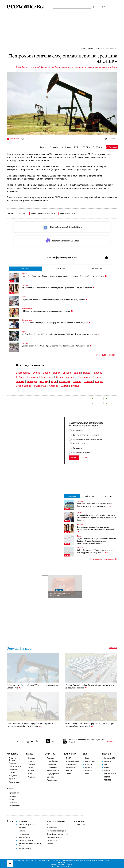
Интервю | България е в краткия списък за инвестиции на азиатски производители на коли (64, 276)
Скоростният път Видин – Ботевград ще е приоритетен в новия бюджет (56, 323)
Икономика (12, 754)
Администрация (53, 780)
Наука (87, 758)
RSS (50, 741)
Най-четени (61, 269)
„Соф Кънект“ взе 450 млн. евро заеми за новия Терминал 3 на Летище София (57, 346)
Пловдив (32, 381)
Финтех (24, 297)
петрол (23, 213)
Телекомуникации (73, 761)
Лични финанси (53, 761)
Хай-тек (69, 771)
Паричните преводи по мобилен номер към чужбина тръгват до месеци (55, 299)
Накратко (12, 796)
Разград (44, 381)
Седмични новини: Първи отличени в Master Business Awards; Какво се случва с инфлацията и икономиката (97, 541)
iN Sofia (107, 771)
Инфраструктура (27, 320)
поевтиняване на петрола (43, 213)
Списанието (13, 802)
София (99, 381)
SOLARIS (107, 777)
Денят (79, 536)
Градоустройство (53, 774)
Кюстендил (47, 377)
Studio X (69, 864)
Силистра (65, 381)
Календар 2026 (110, 758)
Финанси (31, 771)
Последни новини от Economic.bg (104, 559)
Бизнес (91, 48)
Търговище (40, 386)
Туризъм (12, 779)
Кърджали (33, 377)
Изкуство (89, 771)
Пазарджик (84, 377)
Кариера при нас (24, 837)
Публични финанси (28, 308)
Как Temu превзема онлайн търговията (60, 595)
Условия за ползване (54, 837)
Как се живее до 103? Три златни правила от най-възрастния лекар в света (96, 551)
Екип (49, 825)
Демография (52, 764)
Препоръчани (97, 269)
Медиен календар (25, 849)
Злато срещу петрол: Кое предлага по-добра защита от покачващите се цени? (90, 725)
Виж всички (113, 648)
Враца (87, 373)
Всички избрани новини (105, 355)
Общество (50, 754)
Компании (25, 343)
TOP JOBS (108, 780)
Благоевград (23, 373)
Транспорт (12, 773)
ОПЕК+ (11, 213)
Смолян (88, 381)
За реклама (23, 821)
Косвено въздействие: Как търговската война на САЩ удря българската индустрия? (61, 334)
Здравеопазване (53, 771)
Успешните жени (110, 774)
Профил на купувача (26, 840)
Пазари (98, 48)
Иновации (31, 764)
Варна (46, 373)
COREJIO (107, 768)
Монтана (70, 377)
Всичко (10, 789)
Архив (85, 458)
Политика (50, 758)
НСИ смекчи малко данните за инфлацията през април (47, 311)
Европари (12, 763)
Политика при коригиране (56, 831)
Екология (50, 777)
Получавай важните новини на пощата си (86, 740)
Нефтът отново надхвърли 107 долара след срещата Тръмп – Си (32, 686)
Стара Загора (24, 386)
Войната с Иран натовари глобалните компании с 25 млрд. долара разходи (94, 505)
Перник (97, 377)
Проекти (107, 754)
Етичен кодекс (24, 834)
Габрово (98, 373)
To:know (12, 799)
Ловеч (59, 377)
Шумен (65, 386)
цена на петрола (68, 213)
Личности (80, 548)
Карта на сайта (52, 828)
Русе (54, 381)
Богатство (89, 764)
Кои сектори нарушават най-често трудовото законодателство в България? (58, 288)
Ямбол (75, 386)
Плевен (20, 381)
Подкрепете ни (52, 840)
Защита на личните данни (56, 821)
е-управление (71, 764)
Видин (77, 373)
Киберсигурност (72, 768)
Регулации (25, 285)
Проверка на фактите (26, 825)
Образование (52, 768)
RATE (106, 764)
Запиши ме (110, 741)
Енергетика (13, 769)
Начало (84, 48)
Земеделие (13, 776)
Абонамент (22, 828)
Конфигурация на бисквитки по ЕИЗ (30, 844)
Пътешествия (90, 761)
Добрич (20, 377)
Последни (25, 269)
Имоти (30, 774)
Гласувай (74, 458)
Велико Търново (62, 373)
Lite (85, 754)
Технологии (70, 754)
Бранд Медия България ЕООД (57, 834)
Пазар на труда (14, 782)
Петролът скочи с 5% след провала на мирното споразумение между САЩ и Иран (30, 725)
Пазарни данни (14, 806)
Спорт (87, 774)
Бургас (37, 373)
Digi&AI (69, 758)
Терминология (14, 793)
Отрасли (24, 274)
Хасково (54, 386)
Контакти (22, 831)
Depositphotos (67, 866)
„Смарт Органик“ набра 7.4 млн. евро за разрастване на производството (90, 686)
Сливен (77, 381)
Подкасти (108, 761)
